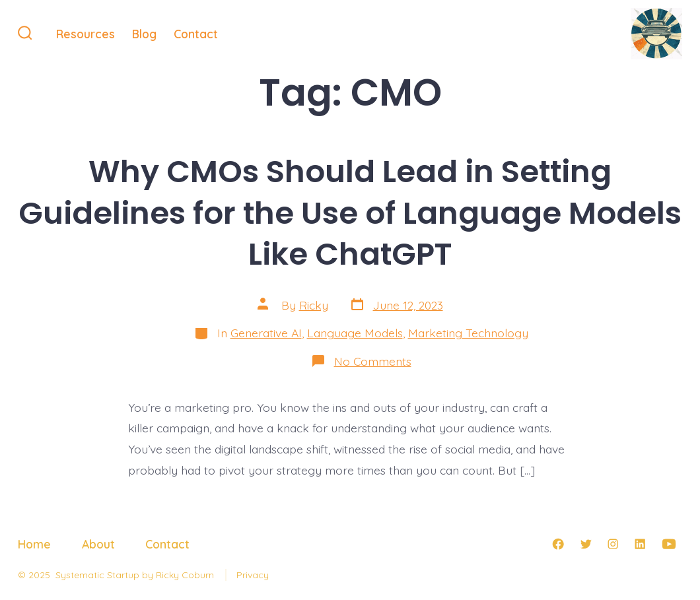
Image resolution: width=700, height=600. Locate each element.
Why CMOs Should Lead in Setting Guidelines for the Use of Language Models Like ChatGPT (350, 213)
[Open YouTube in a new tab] (669, 544)
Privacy (253, 575)
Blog (144, 34)
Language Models (355, 333)
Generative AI (266, 333)
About (98, 544)
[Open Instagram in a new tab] (613, 544)
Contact (196, 34)
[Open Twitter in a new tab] (586, 544)
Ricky (314, 305)
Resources (86, 34)
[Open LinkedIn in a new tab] (640, 544)
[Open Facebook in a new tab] (558, 544)
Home (34, 544)
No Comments (373, 361)
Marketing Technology (468, 333)
